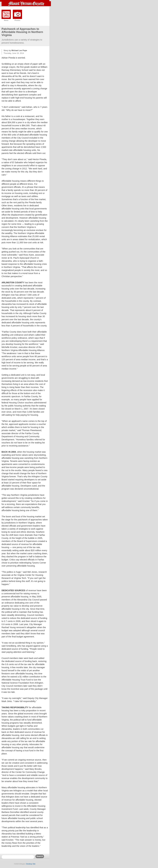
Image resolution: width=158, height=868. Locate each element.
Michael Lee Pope (19, 50)
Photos (17, 20)
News (6, 20)
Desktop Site (31, 864)
